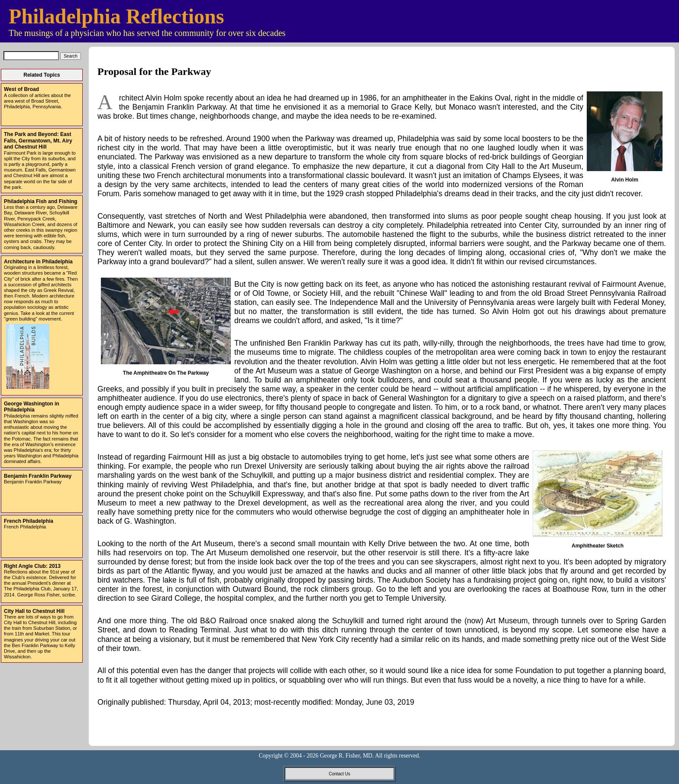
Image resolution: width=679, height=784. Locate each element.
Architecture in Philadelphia (38, 262)
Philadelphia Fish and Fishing (40, 201)
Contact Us (339, 774)
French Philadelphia (29, 521)
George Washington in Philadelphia (32, 407)
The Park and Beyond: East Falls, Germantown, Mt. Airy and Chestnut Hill (38, 141)
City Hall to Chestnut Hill (34, 611)
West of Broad (21, 89)
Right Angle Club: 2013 (32, 566)
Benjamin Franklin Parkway (38, 476)
